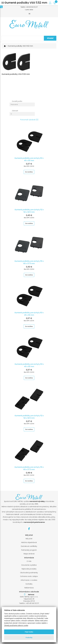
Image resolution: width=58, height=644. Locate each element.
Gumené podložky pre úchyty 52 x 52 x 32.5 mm (29, 211)
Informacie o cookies (29, 580)
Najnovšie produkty (29, 569)
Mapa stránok (29, 554)
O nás (29, 561)
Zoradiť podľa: (17, 101)
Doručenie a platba (29, 565)
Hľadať (50, 38)
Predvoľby (29, 637)
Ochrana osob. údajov (29, 576)
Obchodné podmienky (29, 573)
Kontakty (29, 584)
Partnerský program (29, 550)
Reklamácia (29, 588)
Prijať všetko (29, 632)
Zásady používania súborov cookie (16, 625)
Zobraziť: (15, 111)
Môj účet (29, 539)
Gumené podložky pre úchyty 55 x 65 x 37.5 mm (29, 262)
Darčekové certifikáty (29, 546)
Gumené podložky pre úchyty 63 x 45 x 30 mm (29, 159)
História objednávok (29, 542)
